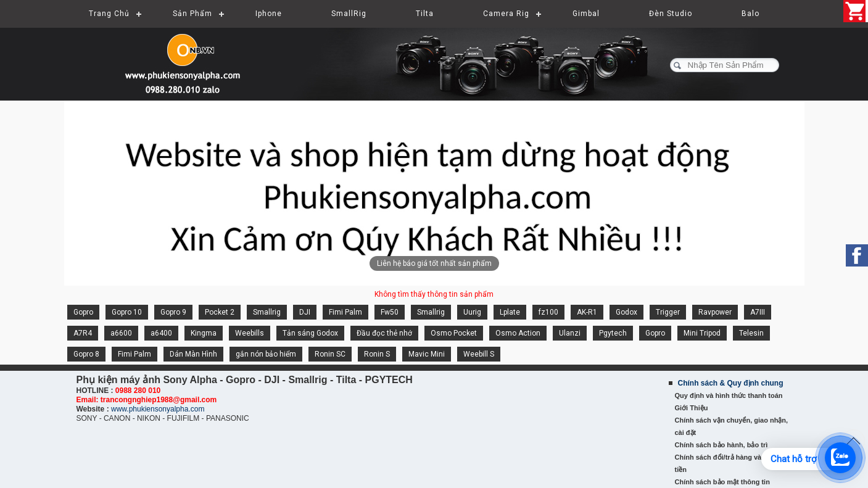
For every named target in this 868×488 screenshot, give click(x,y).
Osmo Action (518, 333)
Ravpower (715, 312)
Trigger (668, 312)
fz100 (548, 312)
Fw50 (390, 312)
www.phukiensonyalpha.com (158, 409)
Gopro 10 (127, 312)
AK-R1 (587, 312)
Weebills (250, 333)
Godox (626, 312)
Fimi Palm (345, 312)
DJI (305, 312)
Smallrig (267, 312)
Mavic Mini (427, 354)
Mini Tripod (702, 333)
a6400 (161, 333)
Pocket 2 (220, 312)
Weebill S (479, 354)
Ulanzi (570, 333)
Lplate (510, 312)
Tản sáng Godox (310, 333)
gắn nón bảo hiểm (266, 354)
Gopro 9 (173, 312)
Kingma (204, 333)
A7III (758, 312)
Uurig (472, 312)
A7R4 (83, 333)
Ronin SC (330, 354)
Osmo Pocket (454, 333)
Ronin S (377, 354)
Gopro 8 (86, 354)
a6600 (121, 333)
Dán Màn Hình (193, 354)
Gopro (83, 312)
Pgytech (613, 333)
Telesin (751, 333)
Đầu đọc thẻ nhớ (384, 333)
